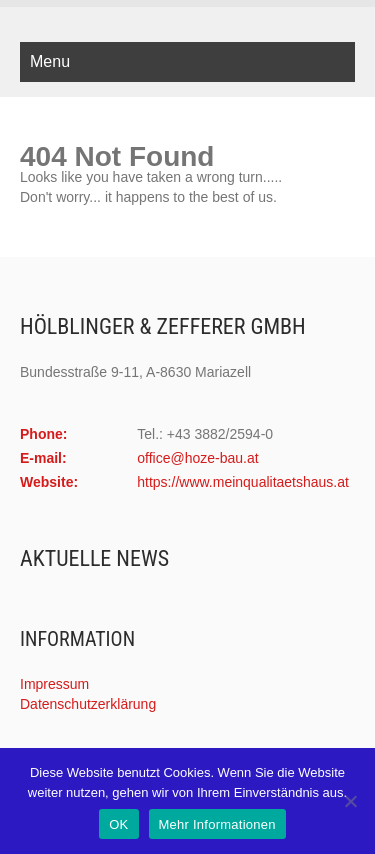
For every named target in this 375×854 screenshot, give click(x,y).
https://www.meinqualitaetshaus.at (243, 482)
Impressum (54, 684)
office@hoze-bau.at (197, 458)
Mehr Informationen (217, 824)
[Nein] (350, 801)
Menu (50, 61)
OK (118, 824)
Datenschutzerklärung (88, 704)
